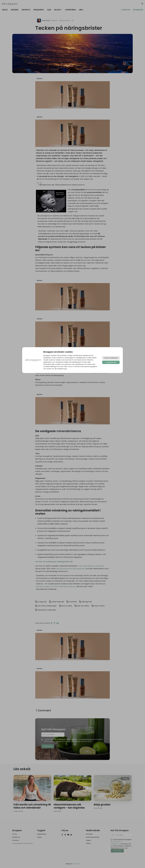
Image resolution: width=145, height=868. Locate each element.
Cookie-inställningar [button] (111, 358)
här (65, 369)
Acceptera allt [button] (111, 362)
